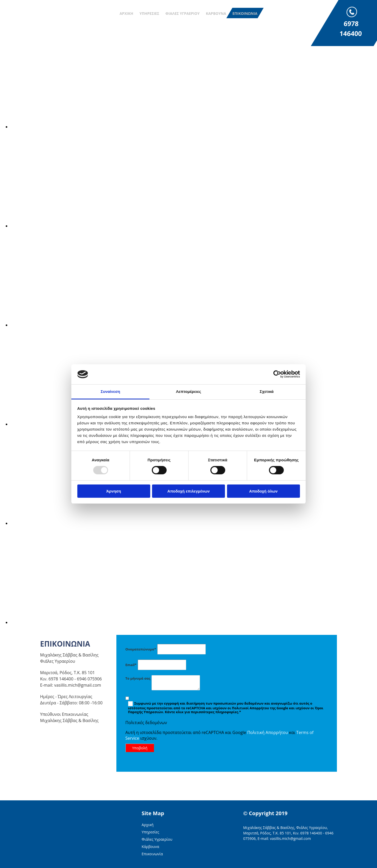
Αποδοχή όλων (263, 491)
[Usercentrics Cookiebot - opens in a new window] (277, 374)
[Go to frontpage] (31, 20)
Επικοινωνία (245, 13)
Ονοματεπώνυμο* (141, 649)
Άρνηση (114, 491)
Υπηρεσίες (149, 13)
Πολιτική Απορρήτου (268, 732)
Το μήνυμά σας (138, 678)
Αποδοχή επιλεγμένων (189, 491)
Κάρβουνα (216, 13)
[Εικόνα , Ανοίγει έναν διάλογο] (167, 127)
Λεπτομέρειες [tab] (189, 391)
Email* (131, 665)
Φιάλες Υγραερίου (182, 13)
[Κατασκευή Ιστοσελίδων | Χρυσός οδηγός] (247, 853)
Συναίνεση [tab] (110, 391)
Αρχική (126, 13)
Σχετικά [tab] (266, 391)
